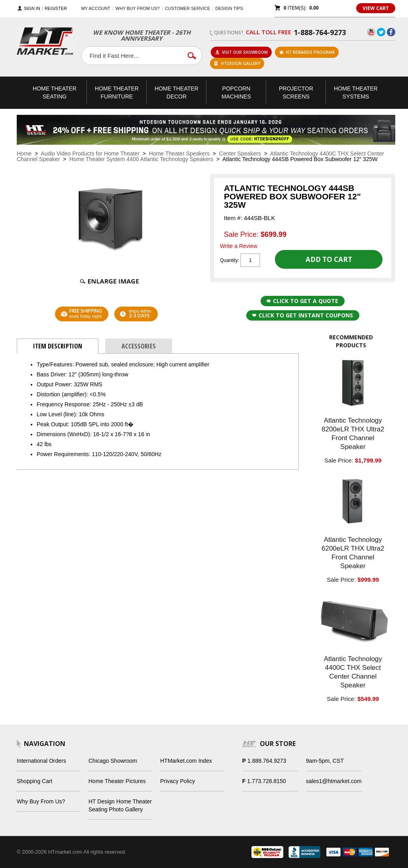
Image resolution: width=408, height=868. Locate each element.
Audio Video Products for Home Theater (90, 154)
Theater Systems (356, 93)
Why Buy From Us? (41, 801)
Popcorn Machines (236, 93)
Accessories (139, 346)
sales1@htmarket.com (334, 781)
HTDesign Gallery (237, 63)
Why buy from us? (138, 8)
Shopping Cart (35, 781)
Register (56, 9)
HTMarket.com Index (186, 761)
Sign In (32, 9)
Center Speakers (240, 154)
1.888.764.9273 (267, 761)
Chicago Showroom (113, 761)
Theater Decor (177, 93)
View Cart (376, 8)
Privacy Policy (178, 781)
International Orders (41, 761)
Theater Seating (55, 93)
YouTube (371, 32)
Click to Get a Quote (302, 301)
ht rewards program (307, 52)
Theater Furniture (117, 93)
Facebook (391, 32)
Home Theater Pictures (117, 781)
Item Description (58, 346)
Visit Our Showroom (241, 52)
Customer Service (188, 8)
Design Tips (229, 8)
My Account (96, 8)
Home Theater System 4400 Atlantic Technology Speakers (141, 159)
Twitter (381, 32)
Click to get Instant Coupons (303, 315)
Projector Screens (296, 93)
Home (24, 154)
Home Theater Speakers (179, 154)
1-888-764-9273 (320, 32)
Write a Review (239, 246)
